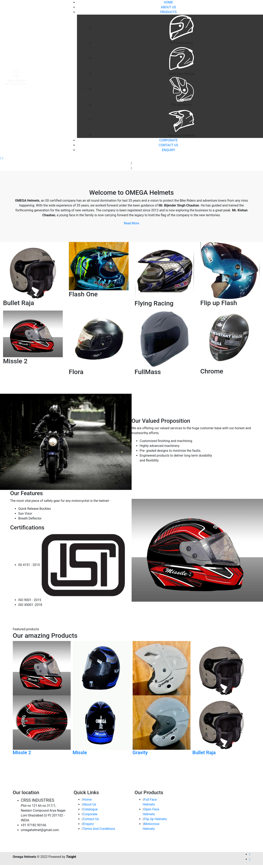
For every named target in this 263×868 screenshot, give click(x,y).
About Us (168, 7)
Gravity (140, 753)
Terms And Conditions (99, 829)
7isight (71, 857)
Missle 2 (22, 753)
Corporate (168, 140)
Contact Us (168, 145)
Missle (80, 753)
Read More (131, 223)
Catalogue (90, 809)
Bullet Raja (204, 753)
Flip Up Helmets (155, 819)
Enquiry (168, 150)
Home (87, 800)
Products (168, 12)
